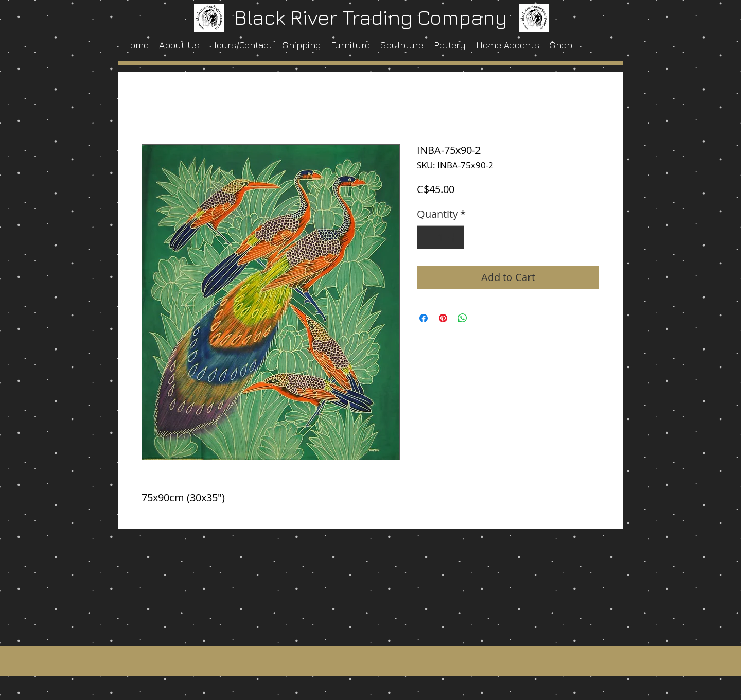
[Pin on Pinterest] (443, 318)
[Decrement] (427, 237)
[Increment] (454, 237)
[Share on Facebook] (424, 318)
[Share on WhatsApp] (463, 318)
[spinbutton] (440, 237)
